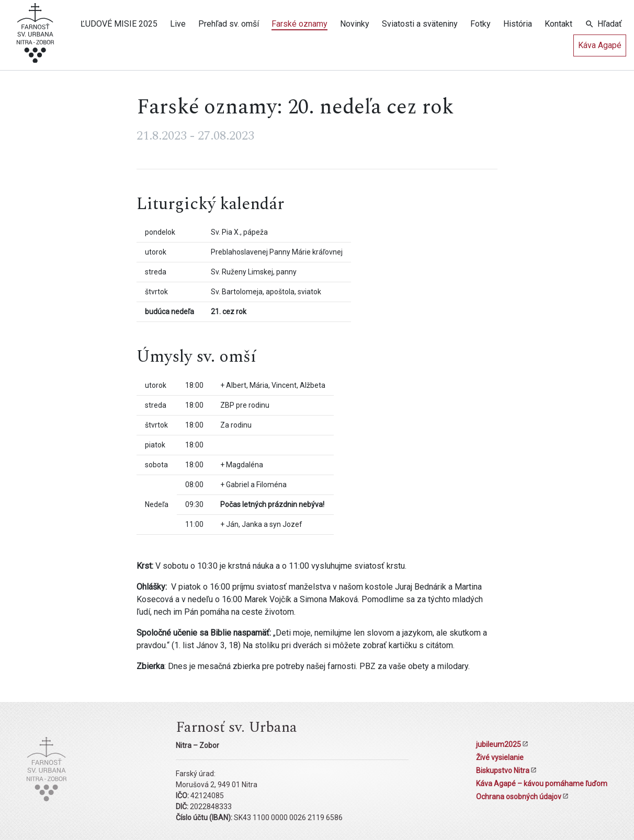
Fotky (480, 24)
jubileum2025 (499, 744)
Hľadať (610, 24)
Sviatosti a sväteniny (420, 24)
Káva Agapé (600, 45)
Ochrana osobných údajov (519, 797)
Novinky (355, 24)
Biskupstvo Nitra (503, 770)
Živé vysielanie (500, 757)
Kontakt (558, 24)
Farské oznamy (299, 24)
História (518, 24)
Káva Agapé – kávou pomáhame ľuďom (542, 784)
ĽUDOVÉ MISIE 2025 (119, 24)
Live (178, 24)
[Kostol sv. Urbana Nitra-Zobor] (35, 37)
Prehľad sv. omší (229, 24)
